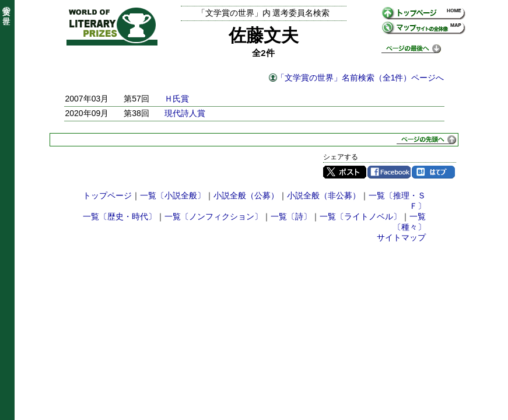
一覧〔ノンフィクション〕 (213, 216)
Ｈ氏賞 (177, 99)
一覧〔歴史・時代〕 (120, 216)
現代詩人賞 (185, 113)
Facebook (389, 172)
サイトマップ (401, 237)
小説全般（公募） (246, 195)
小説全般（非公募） (324, 195)
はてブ (433, 172)
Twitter (345, 172)
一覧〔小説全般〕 (173, 195)
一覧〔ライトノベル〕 (360, 216)
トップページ (107, 195)
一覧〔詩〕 (291, 216)
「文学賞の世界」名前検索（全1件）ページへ (360, 78)
